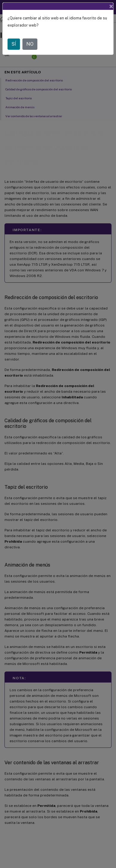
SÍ (14, 44)
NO (30, 44)
